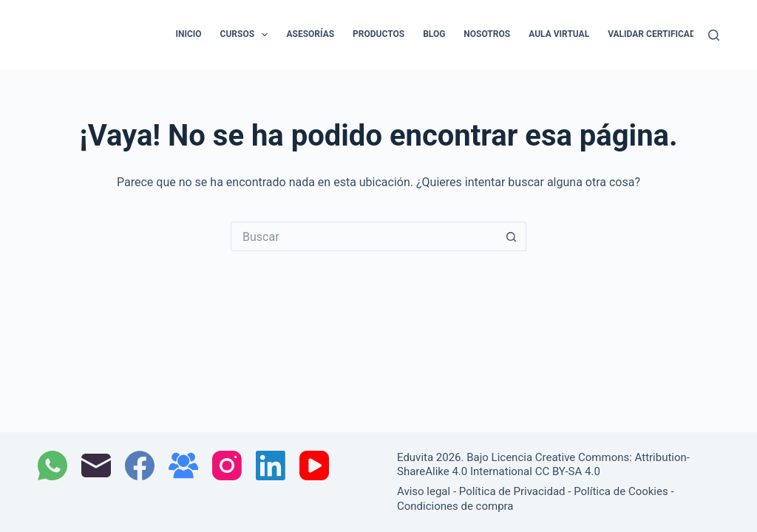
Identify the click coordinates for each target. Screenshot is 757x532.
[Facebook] (140, 465)
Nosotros (487, 34)
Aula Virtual (559, 34)
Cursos (247, 35)
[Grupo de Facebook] (183, 465)
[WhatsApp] (52, 465)
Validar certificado (655, 34)
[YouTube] (314, 465)
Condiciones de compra (455, 506)
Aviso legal (424, 491)
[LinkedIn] (271, 465)
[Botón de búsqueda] (512, 236)
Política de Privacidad (512, 491)
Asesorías (310, 34)
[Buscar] (714, 35)
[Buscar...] (364, 236)
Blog (434, 34)
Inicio (188, 34)
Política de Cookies (621, 491)
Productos (378, 34)
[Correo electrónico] (96, 465)
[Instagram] (227, 465)
